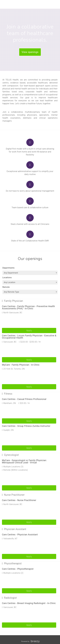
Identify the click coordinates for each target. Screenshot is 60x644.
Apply (29, 330)
